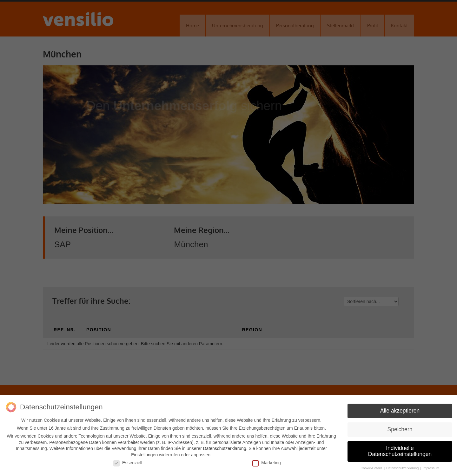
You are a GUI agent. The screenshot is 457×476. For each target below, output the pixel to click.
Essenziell (128, 463)
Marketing (266, 463)
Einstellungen (144, 455)
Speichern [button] (400, 429)
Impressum (431, 468)
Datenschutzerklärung (224, 448)
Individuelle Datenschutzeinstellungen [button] (400, 451)
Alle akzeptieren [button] (400, 411)
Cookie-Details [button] (372, 468)
